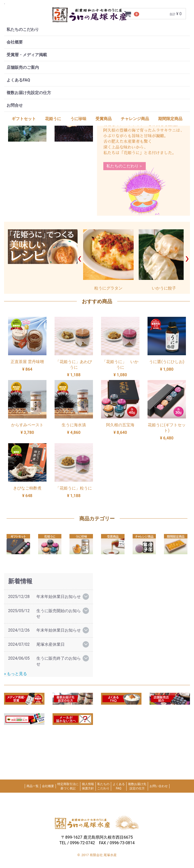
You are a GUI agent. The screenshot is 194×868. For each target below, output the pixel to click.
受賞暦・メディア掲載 (27, 55)
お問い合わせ (159, 786)
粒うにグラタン (108, 260)
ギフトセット (24, 119)
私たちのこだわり (23, 29)
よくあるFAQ (18, 80)
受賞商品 (104, 119)
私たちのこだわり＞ (125, 166)
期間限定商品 (170, 119)
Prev (80, 259)
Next (187, 259)
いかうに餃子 (164, 260)
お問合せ (15, 105)
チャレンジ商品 (135, 119)
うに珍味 (78, 119)
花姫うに (53, 119)
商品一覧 (33, 786)
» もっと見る (16, 674)
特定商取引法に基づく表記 (68, 786)
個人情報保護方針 (88, 786)
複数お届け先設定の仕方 (29, 93)
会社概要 (15, 42)
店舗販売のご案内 (23, 67)
